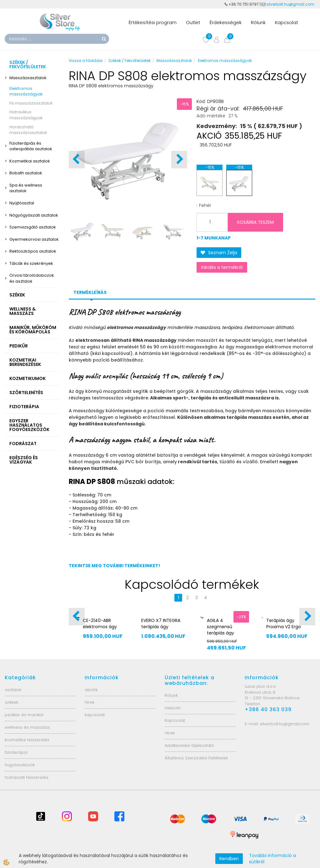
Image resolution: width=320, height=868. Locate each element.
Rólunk (258, 22)
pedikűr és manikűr (24, 715)
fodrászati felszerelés (27, 777)
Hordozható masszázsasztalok (28, 130)
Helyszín (173, 708)
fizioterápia (16, 752)
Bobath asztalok (26, 173)
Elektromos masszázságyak (26, 91)
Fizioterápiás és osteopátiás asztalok (31, 146)
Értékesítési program (153, 22)
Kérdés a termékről (222, 267)
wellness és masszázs (27, 727)
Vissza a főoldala (86, 61)
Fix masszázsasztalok (31, 103)
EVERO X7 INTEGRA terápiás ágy (161, 624)
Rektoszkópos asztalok (33, 251)
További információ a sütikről (272, 859)
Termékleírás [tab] (90, 292)
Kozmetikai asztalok (30, 161)
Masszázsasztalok (28, 78)
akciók (91, 690)
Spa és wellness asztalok (26, 188)
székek (11, 702)
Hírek (170, 733)
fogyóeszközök (20, 765)
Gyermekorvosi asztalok (34, 239)
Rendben (229, 859)
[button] (179, 160)
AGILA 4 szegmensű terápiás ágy (220, 627)
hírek (90, 702)
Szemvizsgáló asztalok (33, 227)
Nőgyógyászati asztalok (34, 215)
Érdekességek (226, 22)
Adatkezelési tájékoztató (189, 745)
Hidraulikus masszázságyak (26, 115)
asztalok (13, 690)
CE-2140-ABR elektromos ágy (100, 624)
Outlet (193, 22)
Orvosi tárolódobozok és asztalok (32, 278)
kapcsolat (95, 715)
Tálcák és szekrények (31, 263)
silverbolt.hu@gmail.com (291, 4)
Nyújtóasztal (22, 203)
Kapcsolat (287, 22)
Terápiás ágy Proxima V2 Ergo (284, 624)
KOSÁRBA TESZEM (255, 222)
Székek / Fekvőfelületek (130, 61)
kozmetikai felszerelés (27, 740)
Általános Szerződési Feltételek (196, 758)
